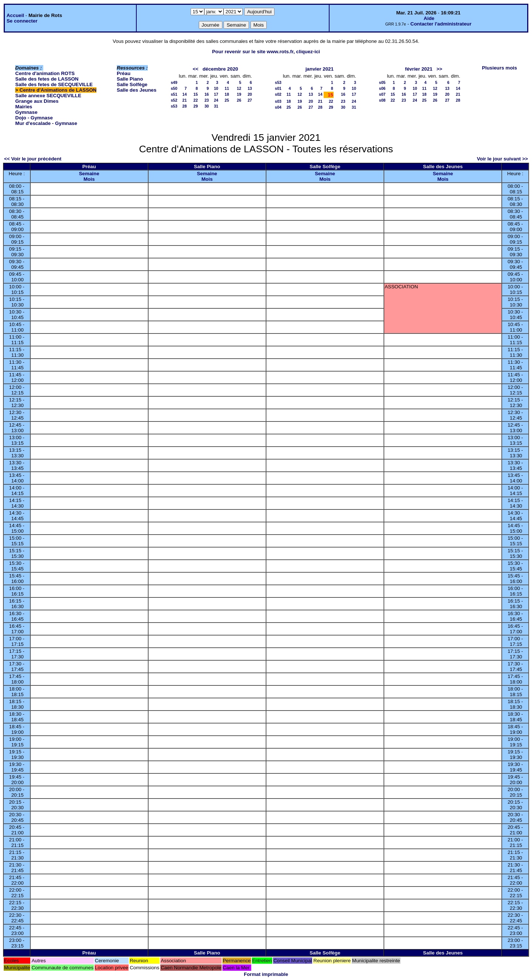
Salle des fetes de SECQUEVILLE (54, 84)
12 (239, 88)
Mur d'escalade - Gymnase (46, 123)
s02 (278, 94)
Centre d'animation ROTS (45, 73)
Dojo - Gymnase (34, 118)
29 (195, 106)
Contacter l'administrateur (441, 24)
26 (239, 100)
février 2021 (419, 69)
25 (227, 100)
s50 (174, 88)
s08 (382, 100)
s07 (382, 94)
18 (227, 94)
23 (207, 100)
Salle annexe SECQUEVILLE (48, 96)
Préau (124, 73)
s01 (278, 88)
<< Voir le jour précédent (33, 159)
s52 (174, 100)
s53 (174, 106)
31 (216, 106)
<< (195, 69)
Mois (89, 179)
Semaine (89, 174)
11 (227, 88)
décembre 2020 (220, 69)
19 (239, 94)
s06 (382, 88)
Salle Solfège (132, 84)
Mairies (24, 107)
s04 (278, 107)
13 (250, 88)
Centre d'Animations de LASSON (58, 90)
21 (185, 100)
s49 (174, 82)
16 (207, 94)
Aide (429, 18)
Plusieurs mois (500, 68)
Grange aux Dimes (37, 101)
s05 (382, 82)
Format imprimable (266, 974)
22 (195, 100)
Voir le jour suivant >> (502, 159)
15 (195, 94)
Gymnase (26, 112)
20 (250, 94)
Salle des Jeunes (137, 90)
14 (185, 94)
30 (207, 106)
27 (250, 100)
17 (216, 94)
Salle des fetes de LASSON (47, 79)
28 (185, 106)
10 (216, 88)
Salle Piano (130, 79)
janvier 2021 (320, 69)
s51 (174, 94)
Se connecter (22, 21)
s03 (278, 101)
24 (216, 100)
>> (439, 69)
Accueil (15, 15)
